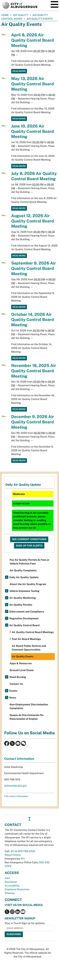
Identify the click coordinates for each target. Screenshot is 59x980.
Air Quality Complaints (23, 570)
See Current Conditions (29, 539)
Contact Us (16, 684)
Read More (19, 71)
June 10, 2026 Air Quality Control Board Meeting (33, 131)
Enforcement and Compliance (27, 612)
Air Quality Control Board (24, 625)
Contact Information (19, 759)
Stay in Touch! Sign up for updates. (25, 923)
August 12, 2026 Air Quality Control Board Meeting (33, 221)
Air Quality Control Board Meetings (33, 632)
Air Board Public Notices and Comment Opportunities (29, 648)
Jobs (7, 878)
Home (5, 15)
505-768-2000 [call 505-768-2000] (26, 851)
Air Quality (21, 15)
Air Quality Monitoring (23, 598)
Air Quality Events (23, 656)
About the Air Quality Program (28, 584)
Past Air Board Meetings (26, 639)
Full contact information (16, 796)
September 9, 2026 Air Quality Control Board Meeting (34, 268)
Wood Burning (18, 677)
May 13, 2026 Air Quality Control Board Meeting (33, 84)
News (13, 698)
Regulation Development (24, 618)
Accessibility (12, 886)
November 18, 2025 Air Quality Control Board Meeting (34, 371)
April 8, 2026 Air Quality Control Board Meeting (33, 40)
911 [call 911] (23, 859)
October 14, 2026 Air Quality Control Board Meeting (33, 320)
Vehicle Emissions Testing (24, 591)
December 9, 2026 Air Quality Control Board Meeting (33, 422)
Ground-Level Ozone (22, 670)
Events (13, 691)
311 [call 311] (12, 851)
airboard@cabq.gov (15, 786)
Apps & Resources (21, 663)
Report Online (13, 855)
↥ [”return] (29, 819)
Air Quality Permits (21, 605)
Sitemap (10, 893)
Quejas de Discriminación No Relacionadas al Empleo (27, 717)
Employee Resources (17, 889)
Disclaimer (11, 882)
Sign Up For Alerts (29, 546)
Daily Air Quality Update (24, 577)
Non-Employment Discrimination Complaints (29, 706)
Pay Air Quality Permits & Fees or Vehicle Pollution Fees (29, 562)
